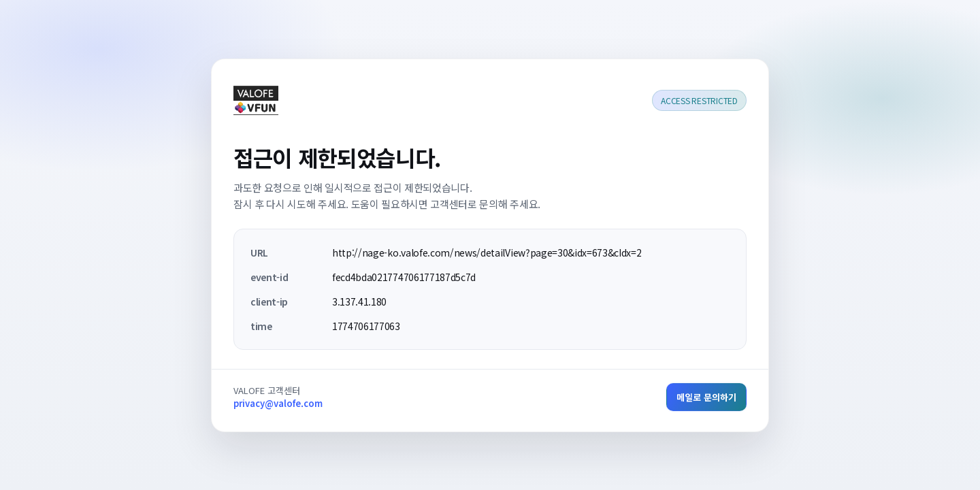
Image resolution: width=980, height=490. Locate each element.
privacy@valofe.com (278, 403)
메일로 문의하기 (706, 397)
